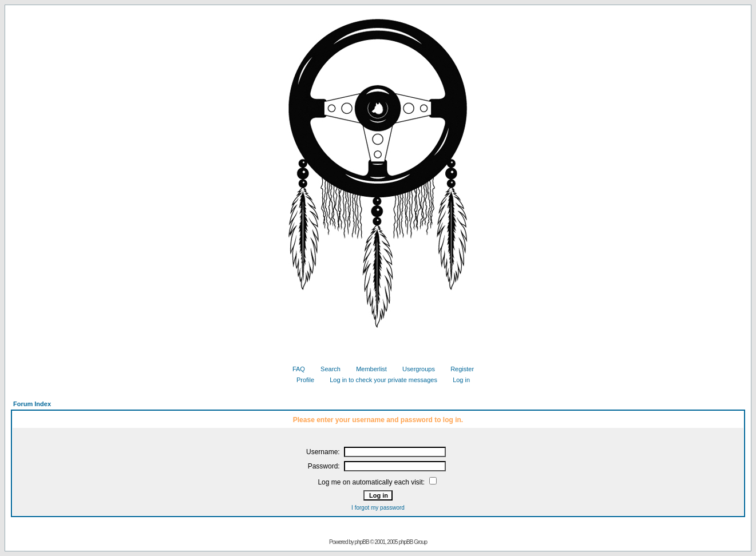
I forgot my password (378, 508)
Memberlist (367, 369)
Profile (301, 380)
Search (326, 369)
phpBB (362, 542)
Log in (457, 380)
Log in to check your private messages (379, 380)
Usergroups (414, 369)
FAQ (294, 369)
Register (458, 369)
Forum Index (32, 404)
